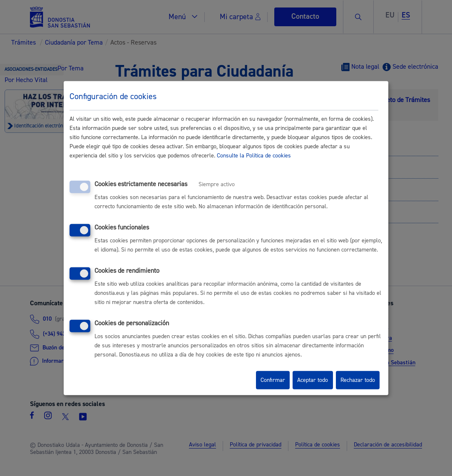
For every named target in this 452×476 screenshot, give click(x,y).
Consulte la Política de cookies (254, 156)
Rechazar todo (358, 380)
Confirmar (273, 380)
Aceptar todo (313, 380)
